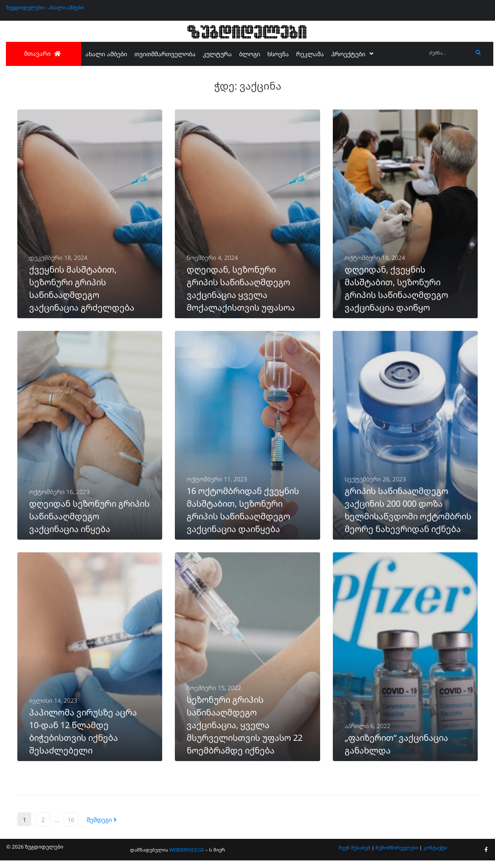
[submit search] (478, 53)
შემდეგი (102, 827)
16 (71, 827)
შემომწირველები (397, 855)
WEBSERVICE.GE (187, 857)
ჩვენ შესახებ (355, 855)
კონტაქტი (435, 855)
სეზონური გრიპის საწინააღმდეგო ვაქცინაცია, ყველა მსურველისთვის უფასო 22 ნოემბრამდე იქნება (245, 733)
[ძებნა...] (449, 53)
